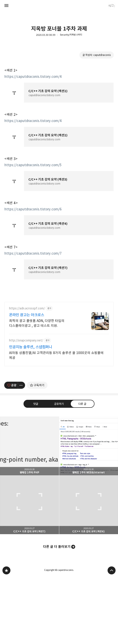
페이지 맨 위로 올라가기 (112, 570)
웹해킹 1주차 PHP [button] (29, 446)
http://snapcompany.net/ (26, 340)
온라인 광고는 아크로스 (27, 315)
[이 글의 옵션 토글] (22, 385)
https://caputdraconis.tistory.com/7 (33, 253)
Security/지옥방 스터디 (71, 35)
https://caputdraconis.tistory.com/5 (33, 165)
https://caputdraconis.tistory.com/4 (33, 77)
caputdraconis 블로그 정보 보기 (112, 6)
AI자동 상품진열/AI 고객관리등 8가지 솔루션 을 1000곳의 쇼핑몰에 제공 (56, 355)
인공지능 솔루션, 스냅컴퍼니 (31, 347)
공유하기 (59, 404)
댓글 (36, 404)
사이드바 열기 (6, 6)
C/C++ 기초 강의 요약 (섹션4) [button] (89, 505)
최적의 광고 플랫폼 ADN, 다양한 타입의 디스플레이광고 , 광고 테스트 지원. (37, 323)
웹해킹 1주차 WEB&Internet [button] (89, 446)
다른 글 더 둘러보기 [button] (57, 547)
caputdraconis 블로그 (6, 570)
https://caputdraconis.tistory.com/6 (33, 209)
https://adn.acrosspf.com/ (27, 308)
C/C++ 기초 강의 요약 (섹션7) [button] (29, 505)
